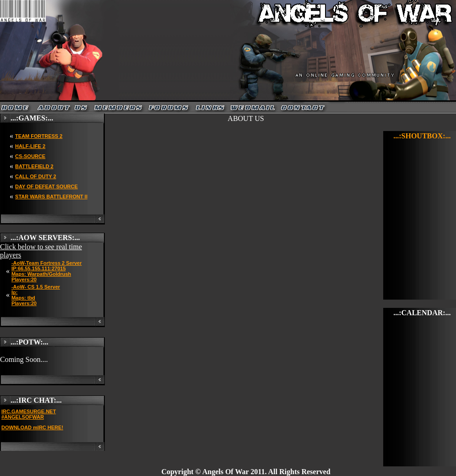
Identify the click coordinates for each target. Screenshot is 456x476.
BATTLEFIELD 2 (34, 166)
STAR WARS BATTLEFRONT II (51, 197)
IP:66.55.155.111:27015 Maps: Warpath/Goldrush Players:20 (41, 274)
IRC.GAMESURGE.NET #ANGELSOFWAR (29, 414)
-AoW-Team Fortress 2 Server (47, 263)
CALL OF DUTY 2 (35, 176)
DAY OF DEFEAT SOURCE (46, 186)
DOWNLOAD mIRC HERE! (32, 427)
